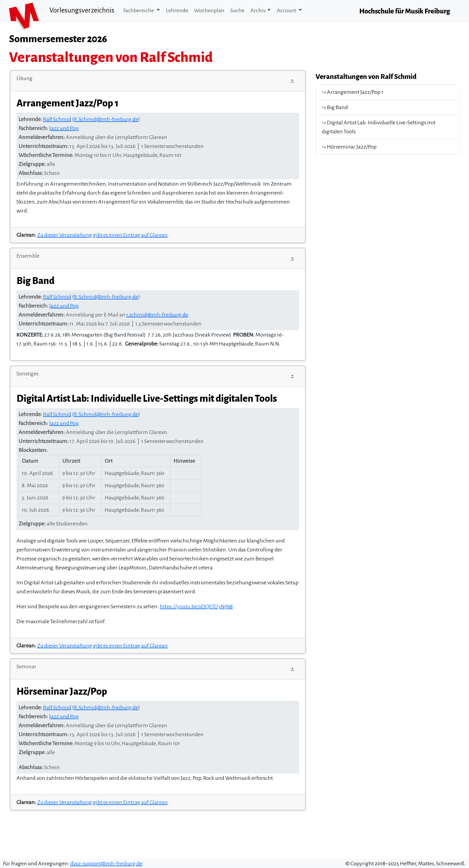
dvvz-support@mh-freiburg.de (106, 864)
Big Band (335, 107)
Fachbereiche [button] (139, 10)
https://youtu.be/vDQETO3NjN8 (196, 606)
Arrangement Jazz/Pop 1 (353, 92)
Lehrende (177, 10)
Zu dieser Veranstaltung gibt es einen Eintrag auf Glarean (102, 235)
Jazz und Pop (64, 128)
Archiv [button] (258, 10)
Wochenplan (209, 10)
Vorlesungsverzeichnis (82, 10)
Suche (237, 10)
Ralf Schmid (57, 119)
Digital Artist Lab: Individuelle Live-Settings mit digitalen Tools (379, 127)
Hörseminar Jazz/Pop (349, 147)
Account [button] (287, 10)
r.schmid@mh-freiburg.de (157, 315)
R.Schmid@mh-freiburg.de (106, 119)
